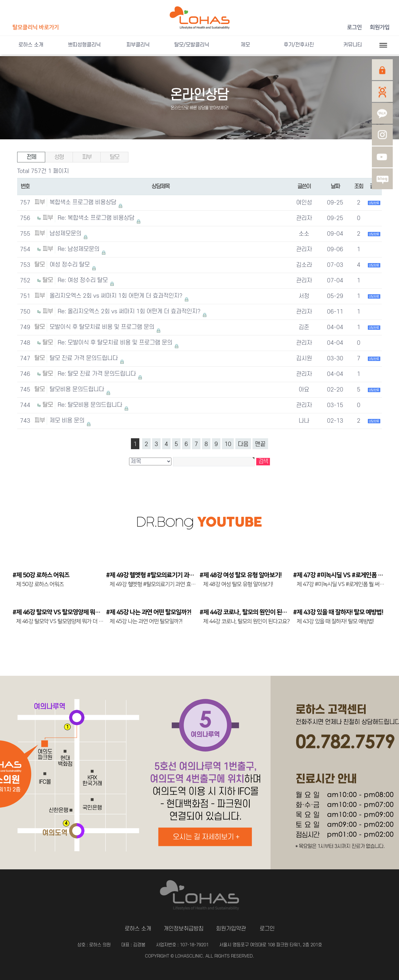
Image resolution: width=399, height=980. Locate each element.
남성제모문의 (66, 234)
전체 (31, 157)
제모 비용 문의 (68, 421)
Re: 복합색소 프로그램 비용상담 (97, 218)
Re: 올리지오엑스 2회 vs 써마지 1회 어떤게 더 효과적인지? (130, 312)
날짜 (335, 187)
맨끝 (260, 444)
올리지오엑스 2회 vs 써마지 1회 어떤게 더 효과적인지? (117, 296)
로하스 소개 (31, 45)
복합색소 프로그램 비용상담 (84, 202)
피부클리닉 (138, 45)
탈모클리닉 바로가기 (36, 27)
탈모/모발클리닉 (192, 45)
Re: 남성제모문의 (79, 249)
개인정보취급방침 (184, 929)
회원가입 (380, 27)
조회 (359, 187)
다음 (243, 444)
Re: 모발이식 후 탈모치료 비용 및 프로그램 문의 (116, 343)
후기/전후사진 (299, 45)
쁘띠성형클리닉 (84, 45)
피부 (87, 157)
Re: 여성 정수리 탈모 (84, 280)
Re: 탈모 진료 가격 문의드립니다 (98, 374)
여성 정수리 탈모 (70, 265)
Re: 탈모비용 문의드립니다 (91, 405)
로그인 (354, 27)
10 (228, 444)
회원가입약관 (231, 929)
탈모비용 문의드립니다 (78, 389)
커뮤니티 (353, 45)
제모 (245, 45)
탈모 (114, 157)
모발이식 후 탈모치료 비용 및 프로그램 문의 (103, 327)
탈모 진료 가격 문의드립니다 (84, 358)
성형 (59, 157)
